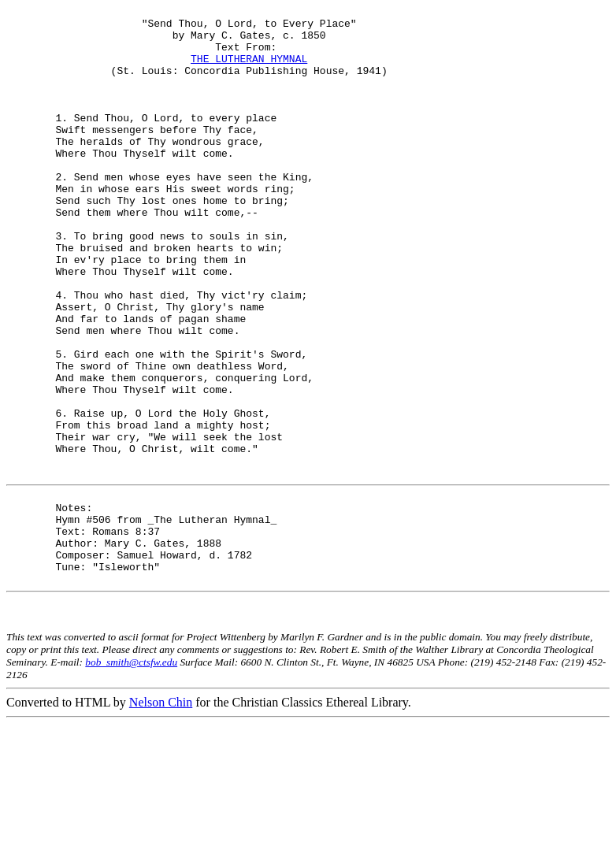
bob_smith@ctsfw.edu (131, 780)
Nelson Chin (161, 820)
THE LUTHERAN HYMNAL (249, 70)
